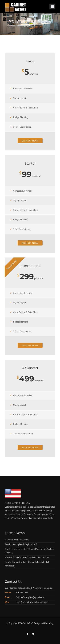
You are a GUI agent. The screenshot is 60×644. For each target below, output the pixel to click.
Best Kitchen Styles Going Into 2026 (21, 544)
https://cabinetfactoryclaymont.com (32, 602)
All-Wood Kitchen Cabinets (17, 540)
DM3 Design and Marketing (41, 623)
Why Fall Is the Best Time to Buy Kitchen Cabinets (27, 557)
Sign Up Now (30, 141)
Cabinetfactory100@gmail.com (30, 597)
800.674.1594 (22, 593)
